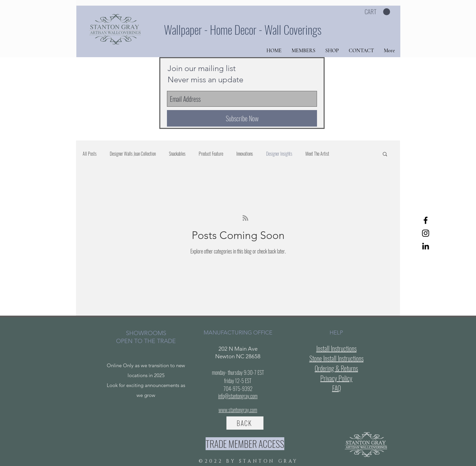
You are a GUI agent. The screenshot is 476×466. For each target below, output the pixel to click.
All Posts (90, 154)
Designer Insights (279, 154)
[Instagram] (426, 233)
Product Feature (211, 154)
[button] (377, 12)
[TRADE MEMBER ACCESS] (245, 444)
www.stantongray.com (238, 410)
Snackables (177, 154)
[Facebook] (426, 220)
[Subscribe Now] (242, 118)
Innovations (245, 154)
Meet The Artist (317, 154)
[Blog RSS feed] (245, 218)
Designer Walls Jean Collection (133, 154)
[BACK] (245, 423)
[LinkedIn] (426, 246)
